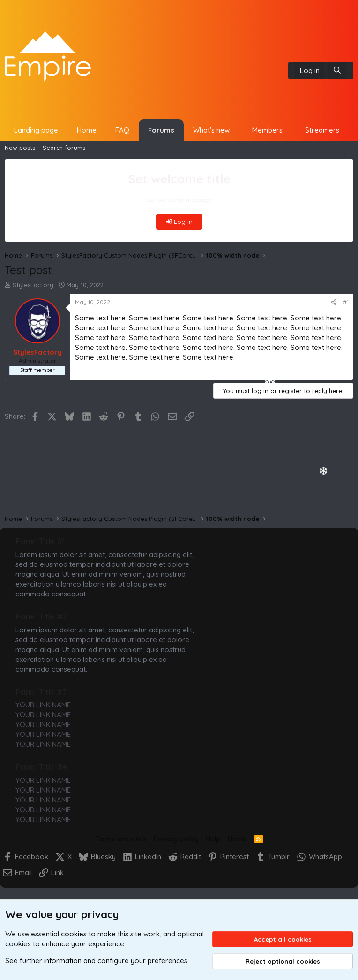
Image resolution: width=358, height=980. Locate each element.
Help (213, 839)
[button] (237, 130)
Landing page (36, 130)
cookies (74, 934)
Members (267, 130)
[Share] (334, 302)
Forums (161, 130)
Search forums (64, 148)
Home (87, 130)
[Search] (337, 71)
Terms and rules (121, 839)
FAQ (122, 130)
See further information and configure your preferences (96, 961)
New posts (20, 148)
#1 (346, 302)
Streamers (322, 130)
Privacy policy (176, 839)
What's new (211, 130)
